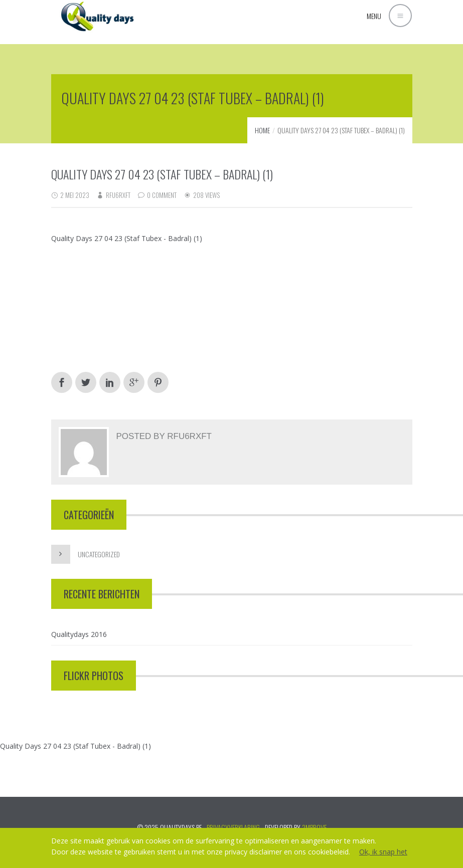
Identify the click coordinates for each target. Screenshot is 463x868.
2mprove (314, 827)
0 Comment (162, 195)
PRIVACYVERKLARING (233, 827)
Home (262, 130)
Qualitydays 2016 (79, 634)
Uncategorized (99, 554)
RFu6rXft (118, 195)
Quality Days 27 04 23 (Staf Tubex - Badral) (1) (127, 238)
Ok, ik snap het (383, 852)
